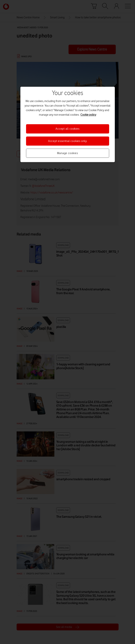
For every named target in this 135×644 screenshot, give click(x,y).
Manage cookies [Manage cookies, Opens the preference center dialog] (67, 153)
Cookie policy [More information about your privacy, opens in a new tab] (88, 115)
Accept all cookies (67, 129)
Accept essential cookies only (67, 141)
